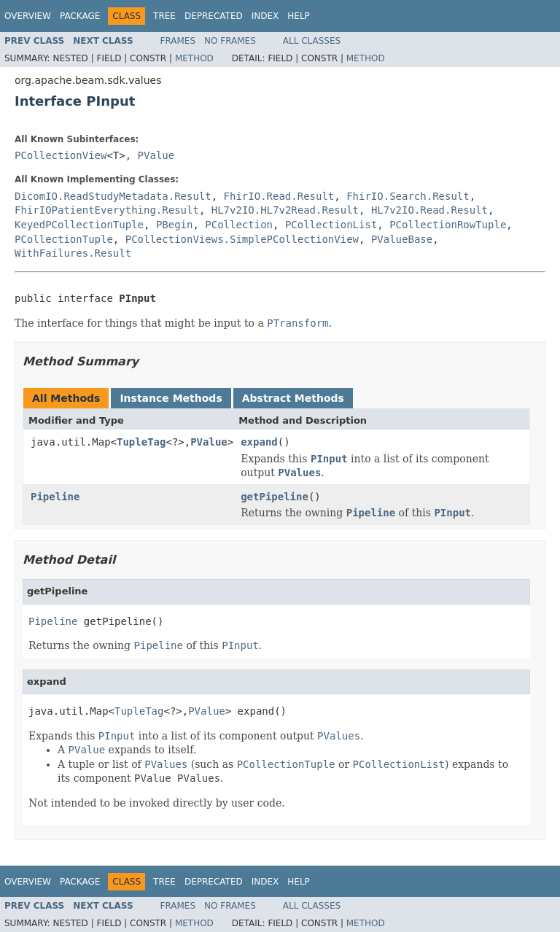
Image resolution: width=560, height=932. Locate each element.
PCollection (239, 225)
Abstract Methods (293, 398)
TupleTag (141, 442)
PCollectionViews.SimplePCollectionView (242, 239)
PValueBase (402, 239)
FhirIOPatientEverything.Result (107, 210)
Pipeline (55, 497)
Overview (28, 16)
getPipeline (275, 497)
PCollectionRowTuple (448, 225)
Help (299, 16)
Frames (178, 41)
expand (259, 442)
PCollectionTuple (64, 239)
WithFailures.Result (73, 253)
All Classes (312, 41)
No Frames (230, 41)
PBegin (175, 225)
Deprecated (214, 16)
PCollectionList (331, 225)
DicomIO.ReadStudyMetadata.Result (113, 196)
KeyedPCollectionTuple (79, 225)
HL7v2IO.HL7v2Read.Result (285, 210)
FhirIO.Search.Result (408, 196)
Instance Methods (171, 398)
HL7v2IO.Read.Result (429, 210)
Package (80, 16)
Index (265, 16)
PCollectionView (61, 155)
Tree (164, 16)
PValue (156, 155)
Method (194, 58)
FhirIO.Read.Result (279, 196)
